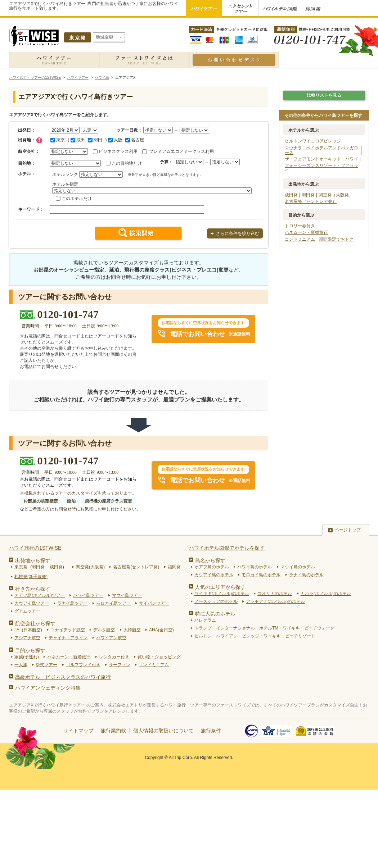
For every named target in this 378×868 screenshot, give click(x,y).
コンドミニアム (300, 239)
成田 (78, 140)
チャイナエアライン (68, 638)
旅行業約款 (113, 731)
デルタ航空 (104, 630)
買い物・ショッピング (159, 657)
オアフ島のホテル (212, 567)
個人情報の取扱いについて (163, 731)
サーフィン (120, 665)
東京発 (21, 567)
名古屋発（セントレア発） (311, 201)
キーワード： (31, 209)
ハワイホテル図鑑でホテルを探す (227, 548)
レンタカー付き (114, 657)
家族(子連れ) (27, 657)
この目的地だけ (127, 163)
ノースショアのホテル (216, 601)
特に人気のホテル (215, 614)
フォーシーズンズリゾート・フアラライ (321, 168)
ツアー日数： (129, 130)
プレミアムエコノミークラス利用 (181, 151)
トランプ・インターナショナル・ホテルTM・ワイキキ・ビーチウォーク (264, 628)
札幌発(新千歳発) (31, 577)
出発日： (27, 130)
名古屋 (135, 140)
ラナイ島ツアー (72, 603)
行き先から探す (33, 589)
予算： (166, 162)
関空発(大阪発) (90, 567)
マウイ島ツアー (127, 595)
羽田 (95, 140)
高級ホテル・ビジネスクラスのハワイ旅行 (63, 677)
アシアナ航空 (27, 638)
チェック (39, 140)
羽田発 (308, 195)
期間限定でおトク (336, 239)
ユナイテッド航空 (68, 630)
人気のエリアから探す (220, 587)
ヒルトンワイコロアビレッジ (313, 141)
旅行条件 (211, 731)
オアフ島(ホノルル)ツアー (40, 595)
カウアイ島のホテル (214, 575)
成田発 (291, 195)
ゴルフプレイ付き (83, 665)
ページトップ (348, 530)
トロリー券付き (300, 226)
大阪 (115, 140)
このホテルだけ (77, 199)
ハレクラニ (205, 620)
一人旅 (21, 665)
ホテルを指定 (65, 184)
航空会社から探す (35, 623)
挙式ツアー (46, 665)
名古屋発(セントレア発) (136, 567)
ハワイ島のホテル (255, 567)
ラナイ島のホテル (306, 575)
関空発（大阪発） (336, 195)
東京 (58, 140)
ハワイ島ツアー (88, 595)
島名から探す (210, 560)
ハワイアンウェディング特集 (48, 688)
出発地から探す (33, 560)
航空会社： (29, 151)
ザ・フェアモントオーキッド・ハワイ (321, 159)
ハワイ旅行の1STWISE (35, 548)
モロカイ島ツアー (113, 603)
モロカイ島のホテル (261, 575)
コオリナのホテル (275, 594)
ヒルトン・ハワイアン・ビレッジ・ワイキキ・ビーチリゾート (255, 636)
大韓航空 (132, 630)
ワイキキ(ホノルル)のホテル (222, 594)
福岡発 (174, 567)
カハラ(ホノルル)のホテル (326, 594)
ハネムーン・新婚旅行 (306, 232)
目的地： (27, 163)
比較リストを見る (324, 95)
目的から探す (30, 650)
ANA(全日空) (161, 630)
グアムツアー (27, 611)
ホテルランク (65, 174)
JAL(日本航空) (28, 630)
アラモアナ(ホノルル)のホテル (275, 601)
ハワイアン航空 (111, 638)
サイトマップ (78, 731)
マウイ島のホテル (298, 567)
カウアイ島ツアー (32, 603)
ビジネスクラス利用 (118, 151)
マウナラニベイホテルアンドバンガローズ (321, 150)
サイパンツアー (154, 603)
